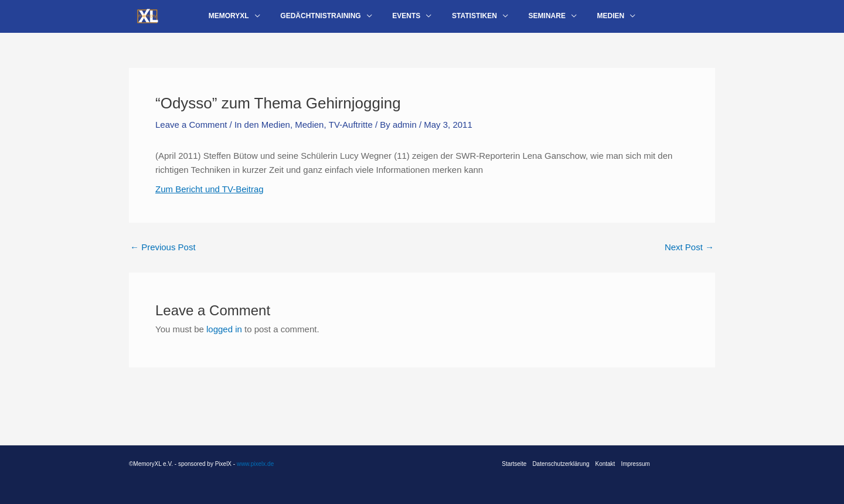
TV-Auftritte (351, 132)
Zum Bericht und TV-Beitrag (210, 196)
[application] (270, 20)
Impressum (636, 464)
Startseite (514, 464)
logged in (224, 336)
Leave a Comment (191, 132)
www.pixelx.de (255, 464)
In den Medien (262, 132)
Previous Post (163, 255)
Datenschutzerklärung (561, 464)
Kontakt (605, 464)
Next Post (689, 255)
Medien (310, 132)
